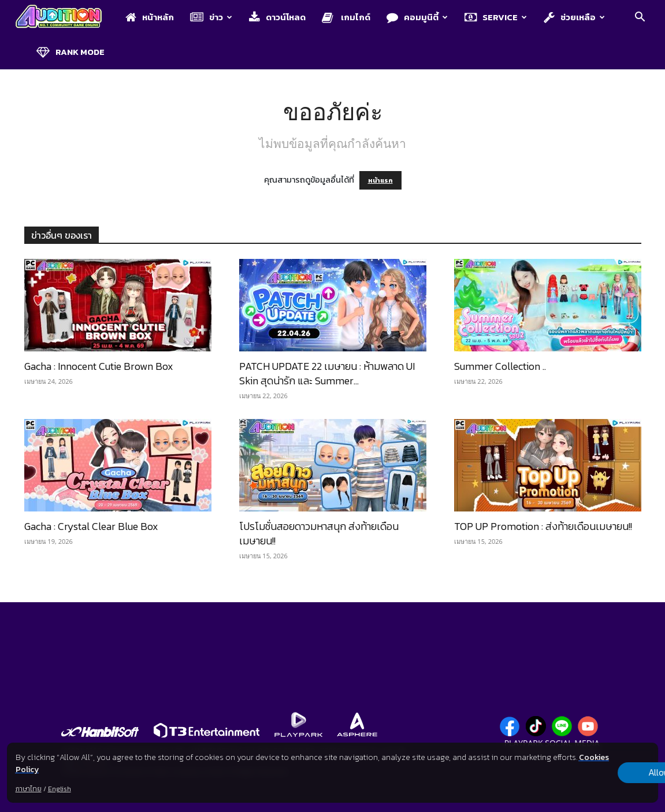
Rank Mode (70, 52)
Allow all (598, 773)
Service (496, 17)
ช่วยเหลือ (574, 17)
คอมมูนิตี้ (417, 17)
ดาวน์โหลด (277, 17)
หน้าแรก (380, 180)
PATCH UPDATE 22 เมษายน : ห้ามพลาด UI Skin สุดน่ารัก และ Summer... (327, 373)
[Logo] (64, 18)
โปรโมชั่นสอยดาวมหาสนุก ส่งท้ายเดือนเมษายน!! (319, 533)
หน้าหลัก (150, 17)
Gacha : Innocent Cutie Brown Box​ (99, 366)
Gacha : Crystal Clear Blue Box (91, 526)
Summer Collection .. (500, 366)
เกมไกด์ (346, 17)
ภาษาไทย (29, 789)
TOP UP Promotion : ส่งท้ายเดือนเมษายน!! (543, 526)
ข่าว (211, 17)
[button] (640, 18)
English (60, 789)
